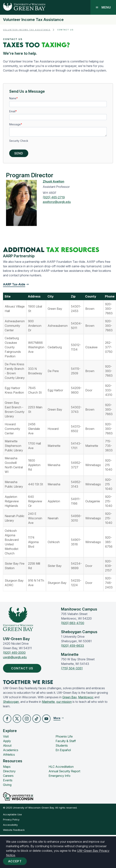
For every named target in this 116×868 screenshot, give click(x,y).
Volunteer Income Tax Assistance (33, 20)
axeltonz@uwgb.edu (57, 202)
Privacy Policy (11, 819)
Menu (103, 7)
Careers (8, 776)
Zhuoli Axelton (53, 181)
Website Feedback (14, 830)
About (7, 745)
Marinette (48, 702)
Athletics (9, 755)
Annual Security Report (64, 771)
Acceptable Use (12, 814)
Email (12, 111)
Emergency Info (60, 776)
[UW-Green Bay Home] (23, 7)
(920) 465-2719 (54, 197)
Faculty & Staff (66, 741)
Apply (7, 741)
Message (15, 124)
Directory (9, 771)
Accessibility (10, 825)
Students (62, 745)
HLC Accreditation (61, 767)
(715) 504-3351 (72, 668)
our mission (64, 702)
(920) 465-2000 (14, 653)
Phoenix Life (64, 736)
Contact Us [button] (23, 668)
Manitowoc (86, 697)
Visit (6, 736)
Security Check (19, 141)
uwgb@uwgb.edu (15, 657)
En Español (63, 750)
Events (8, 780)
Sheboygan (11, 702)
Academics (11, 750)
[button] (7, 719)
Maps (7, 767)
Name (13, 98)
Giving (7, 785)
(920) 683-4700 (73, 623)
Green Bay (69, 697)
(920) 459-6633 (72, 646)
